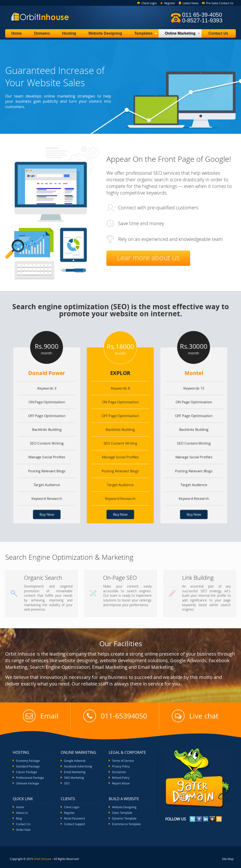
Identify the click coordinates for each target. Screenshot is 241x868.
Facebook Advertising (78, 766)
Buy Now (53, 507)
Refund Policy (121, 778)
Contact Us (218, 33)
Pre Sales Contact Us (220, 3)
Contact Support (75, 824)
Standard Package (28, 766)
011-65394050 (115, 716)
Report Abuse (121, 783)
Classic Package (26, 772)
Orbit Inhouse (42, 859)
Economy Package (28, 761)
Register (170, 3)
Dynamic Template (124, 818)
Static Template (122, 813)
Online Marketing (179, 34)
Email (41, 716)
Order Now (23, 830)
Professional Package (30, 778)
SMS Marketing (74, 778)
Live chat (195, 716)
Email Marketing (75, 772)
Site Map (228, 859)
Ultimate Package (28, 783)
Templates (143, 34)
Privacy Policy (121, 766)
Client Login (149, 3)
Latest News (191, 3)
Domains (42, 33)
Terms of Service (123, 761)
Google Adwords (75, 761)
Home (16, 33)
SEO (67, 783)
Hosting (69, 33)
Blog (19, 818)
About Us (22, 813)
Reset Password (74, 818)
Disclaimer (119, 772)
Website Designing (105, 33)
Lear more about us (148, 258)
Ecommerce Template (126, 824)
